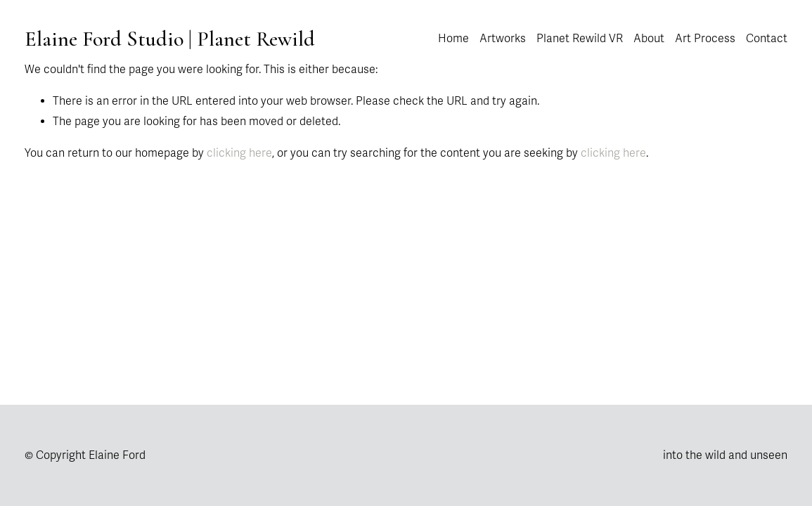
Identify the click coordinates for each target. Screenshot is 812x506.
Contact (767, 39)
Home (453, 39)
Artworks (503, 39)
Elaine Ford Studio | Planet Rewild (170, 39)
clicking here (239, 153)
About (649, 39)
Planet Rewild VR (580, 39)
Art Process (705, 39)
